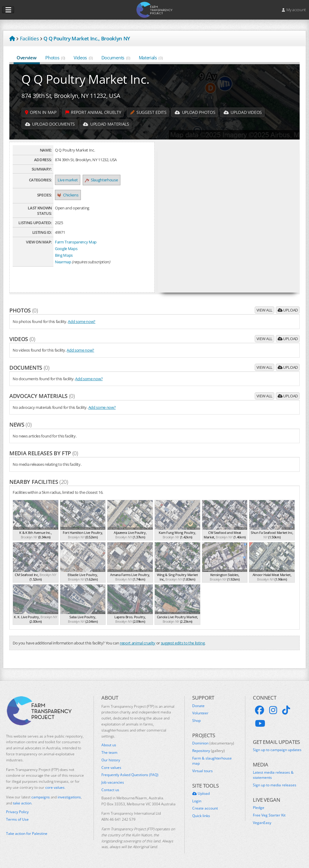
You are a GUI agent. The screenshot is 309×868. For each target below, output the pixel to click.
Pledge (259, 808)
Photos (55, 58)
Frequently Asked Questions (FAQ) (130, 775)
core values (55, 787)
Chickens (68, 195)
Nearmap (63, 262)
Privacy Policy (17, 812)
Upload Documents (50, 124)
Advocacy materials (42, 396)
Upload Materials (107, 124)
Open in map (41, 112)
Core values (111, 768)
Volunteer (200, 713)
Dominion (213, 743)
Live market (68, 180)
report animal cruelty (138, 643)
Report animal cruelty (94, 112)
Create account (205, 808)
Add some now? (82, 321)
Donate (198, 706)
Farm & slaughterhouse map (212, 761)
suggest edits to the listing (183, 643)
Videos (83, 58)
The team (109, 753)
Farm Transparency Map (76, 242)
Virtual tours (202, 771)
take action (22, 803)
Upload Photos (196, 112)
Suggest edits (149, 112)
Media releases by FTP (44, 453)
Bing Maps (64, 255)
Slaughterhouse (102, 180)
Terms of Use (17, 819)
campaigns (41, 797)
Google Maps (66, 249)
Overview (27, 58)
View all (264, 310)
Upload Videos (244, 112)
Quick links (201, 816)
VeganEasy (262, 823)
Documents (116, 58)
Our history (111, 760)
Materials (151, 58)
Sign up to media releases (275, 785)
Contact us (110, 790)
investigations (69, 797)
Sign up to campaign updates (277, 750)
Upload (288, 310)
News (20, 425)
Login (197, 801)
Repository (209, 751)
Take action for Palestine (27, 834)
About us (109, 745)
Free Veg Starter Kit (269, 815)
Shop (196, 721)
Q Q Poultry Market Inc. (85, 79)
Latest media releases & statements (273, 775)
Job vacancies (113, 782)
